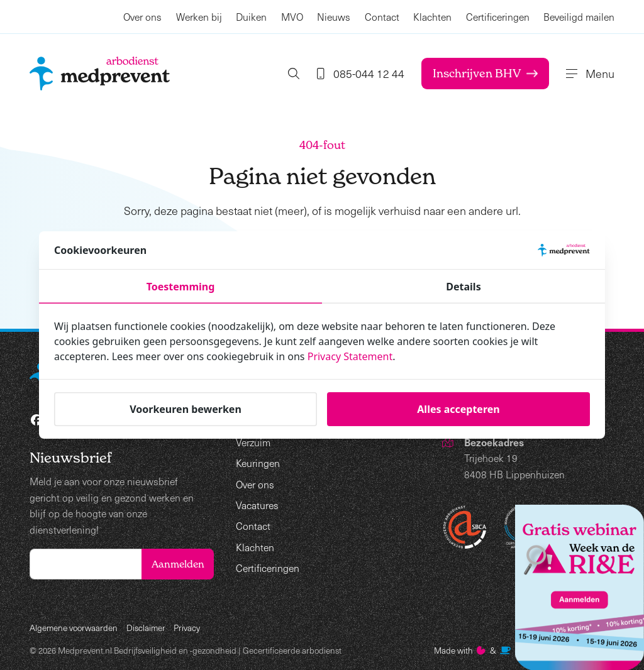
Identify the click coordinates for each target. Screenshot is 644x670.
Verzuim (253, 442)
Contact (382, 17)
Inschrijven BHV (485, 73)
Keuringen (258, 463)
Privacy (187, 628)
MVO (292, 17)
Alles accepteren (458, 409)
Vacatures (257, 505)
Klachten (432, 17)
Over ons (142, 17)
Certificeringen (498, 17)
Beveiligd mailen (579, 17)
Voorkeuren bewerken (186, 409)
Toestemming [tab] (181, 287)
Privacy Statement (350, 356)
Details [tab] (463, 287)
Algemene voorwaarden (74, 628)
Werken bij (199, 17)
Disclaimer (146, 628)
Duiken (251, 17)
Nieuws (334, 17)
